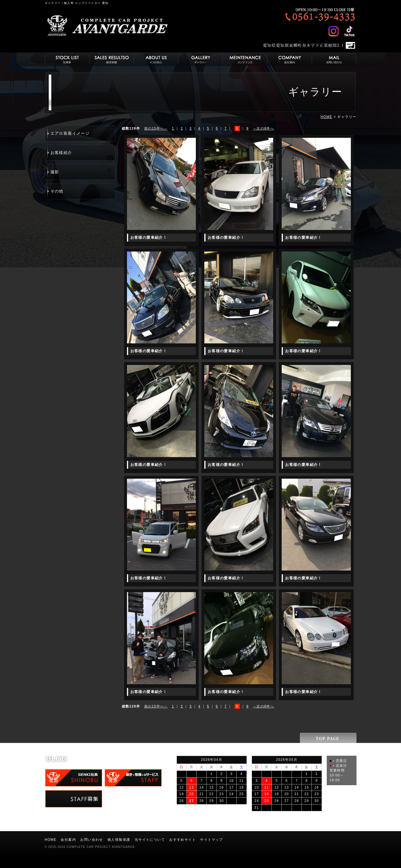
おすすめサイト (183, 840)
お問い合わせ (92, 840)
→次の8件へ (263, 128)
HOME (326, 117)
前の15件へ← (156, 128)
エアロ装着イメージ (70, 133)
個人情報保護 (119, 840)
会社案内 (68, 840)
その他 (57, 191)
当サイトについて (150, 840)
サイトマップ (211, 840)
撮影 (55, 172)
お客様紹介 (61, 153)
